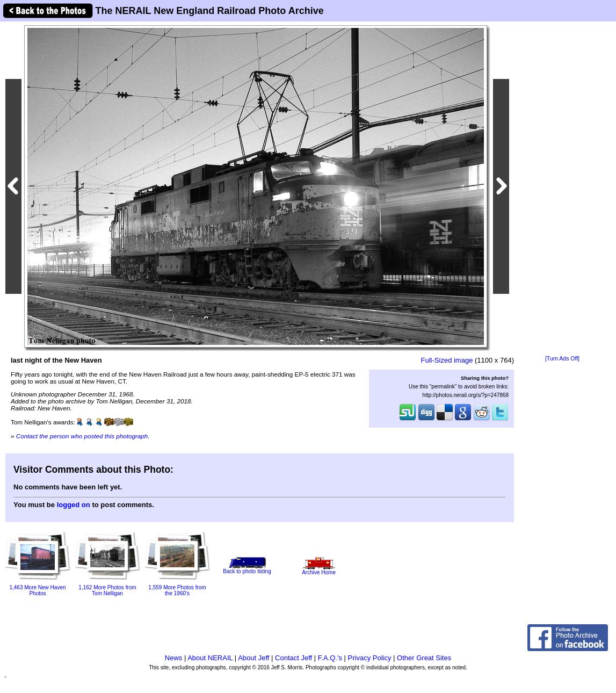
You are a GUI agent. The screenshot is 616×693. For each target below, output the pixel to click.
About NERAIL (210, 658)
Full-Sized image (447, 360)
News (174, 658)
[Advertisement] (562, 189)
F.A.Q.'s (330, 658)
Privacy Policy (370, 658)
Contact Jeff (293, 658)
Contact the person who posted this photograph (82, 436)
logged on (74, 505)
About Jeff (253, 658)
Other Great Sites (424, 658)
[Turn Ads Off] (562, 359)
